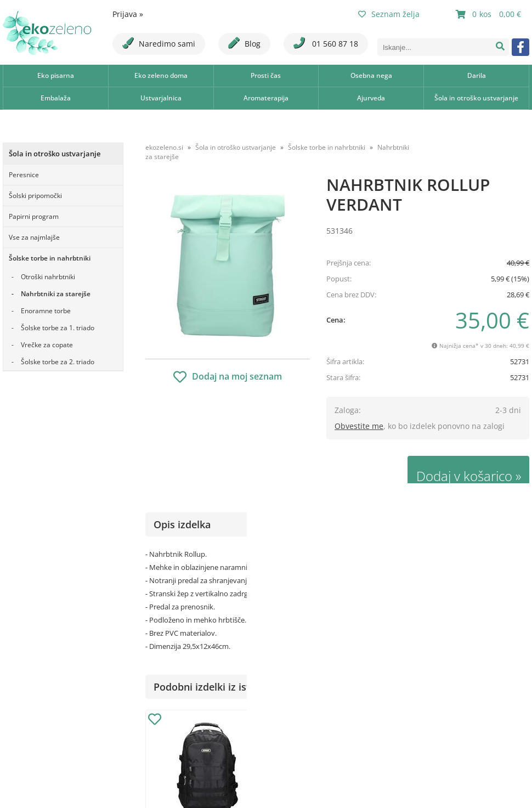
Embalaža (56, 98)
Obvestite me (359, 426)
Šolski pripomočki (35, 196)
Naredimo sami (159, 43)
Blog (244, 43)
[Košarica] (490, 14)
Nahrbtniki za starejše (56, 294)
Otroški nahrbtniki (48, 277)
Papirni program (34, 216)
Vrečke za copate (47, 345)
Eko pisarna (56, 75)
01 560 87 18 (326, 43)
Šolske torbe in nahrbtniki (50, 258)
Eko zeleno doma (161, 75)
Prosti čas (266, 75)
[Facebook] (520, 47)
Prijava (128, 14)
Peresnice (24, 175)
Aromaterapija (266, 98)
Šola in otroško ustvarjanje (476, 98)
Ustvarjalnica (161, 98)
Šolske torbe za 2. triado (58, 362)
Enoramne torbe (46, 311)
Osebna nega (371, 75)
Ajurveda (371, 98)
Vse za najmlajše (34, 237)
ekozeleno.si (164, 147)
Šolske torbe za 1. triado (58, 328)
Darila (477, 75)
